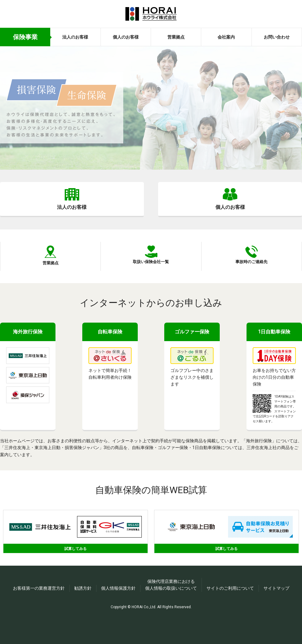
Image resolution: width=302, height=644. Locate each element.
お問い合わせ (277, 37)
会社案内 (226, 37)
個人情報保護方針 (118, 610)
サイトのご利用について (230, 610)
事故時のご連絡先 (251, 279)
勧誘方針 (83, 610)
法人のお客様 (75, 37)
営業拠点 (176, 37)
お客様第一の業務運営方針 (39, 610)
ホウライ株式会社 (151, 14)
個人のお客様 (126, 37)
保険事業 (25, 37)
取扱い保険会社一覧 (151, 279)
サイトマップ (276, 610)
